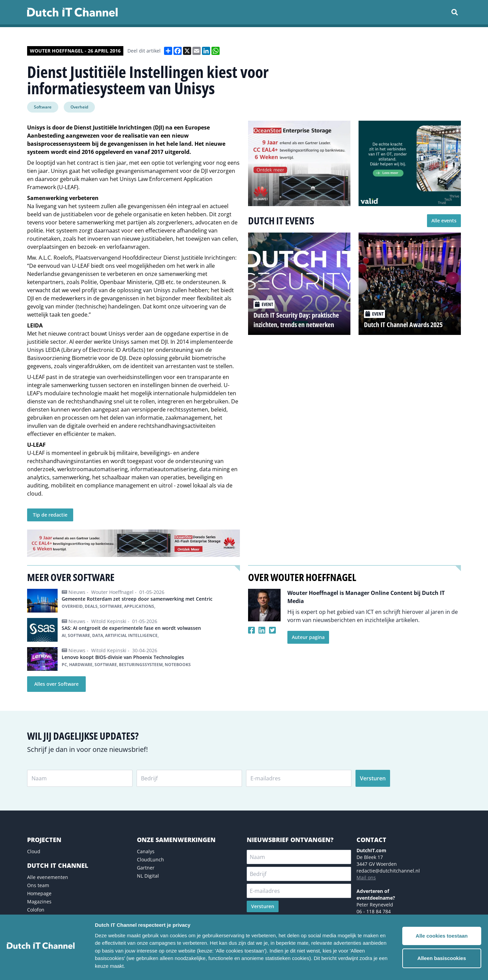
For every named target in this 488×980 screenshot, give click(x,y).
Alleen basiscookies (442, 958)
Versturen (373, 778)
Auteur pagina (308, 637)
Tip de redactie (50, 515)
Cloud (34, 851)
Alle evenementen (48, 877)
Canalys (146, 851)
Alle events (444, 221)
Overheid (79, 107)
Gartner (146, 868)
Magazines (39, 902)
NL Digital (148, 876)
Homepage (39, 893)
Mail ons (366, 877)
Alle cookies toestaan (442, 936)
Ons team (38, 885)
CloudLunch (150, 859)
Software (43, 107)
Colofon (36, 910)
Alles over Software (56, 684)
